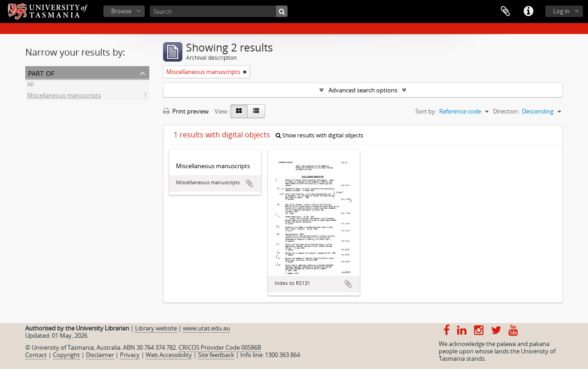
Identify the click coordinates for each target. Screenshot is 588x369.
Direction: (506, 111)
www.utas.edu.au (206, 328)
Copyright (66, 355)
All (30, 85)
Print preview (186, 111)
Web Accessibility (169, 355)
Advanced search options (363, 90)
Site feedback (216, 355)
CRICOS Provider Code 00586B (220, 347)
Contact (36, 355)
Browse (121, 11)
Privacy (130, 355)
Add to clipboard (249, 183)
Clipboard (505, 11)
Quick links (528, 11)
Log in (561, 11)
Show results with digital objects (319, 135)
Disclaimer (100, 355)
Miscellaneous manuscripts (64, 97)
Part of (41, 72)
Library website (156, 328)
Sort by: (426, 111)
